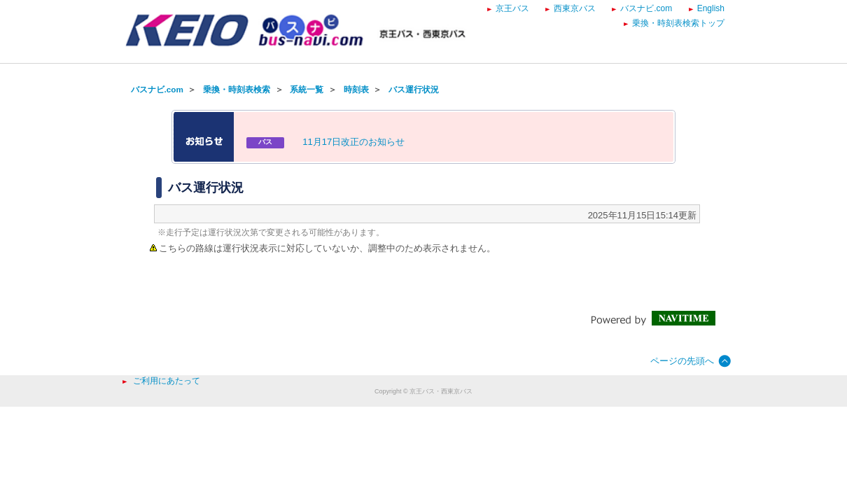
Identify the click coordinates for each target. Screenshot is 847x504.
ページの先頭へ (682, 361)
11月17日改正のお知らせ (353, 142)
